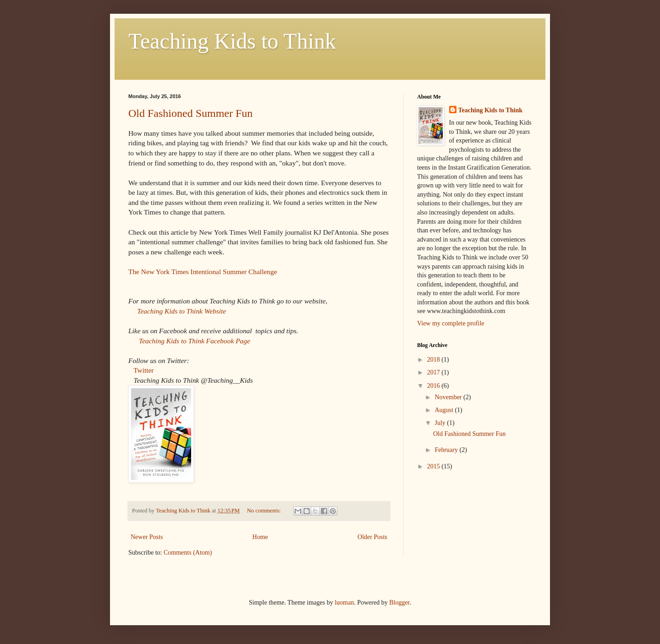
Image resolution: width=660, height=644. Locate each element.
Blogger (399, 603)
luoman (344, 603)
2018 (434, 360)
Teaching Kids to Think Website (181, 311)
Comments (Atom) (188, 553)
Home (260, 537)
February (447, 450)
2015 (434, 466)
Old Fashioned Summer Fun (190, 113)
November (449, 397)
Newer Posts (147, 537)
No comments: (265, 511)
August (445, 410)
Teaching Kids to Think (232, 41)
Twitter (143, 370)
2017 (434, 372)
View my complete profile (451, 323)
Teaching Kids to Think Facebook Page (195, 341)
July (441, 423)
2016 (434, 386)
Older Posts (372, 537)
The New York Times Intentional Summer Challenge (203, 272)
